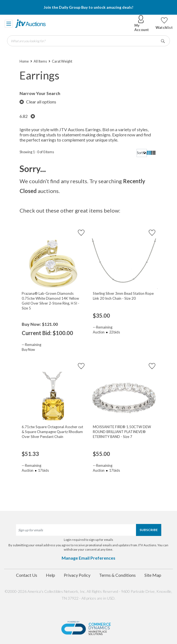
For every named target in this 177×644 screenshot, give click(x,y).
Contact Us (27, 575)
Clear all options (38, 102)
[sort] (142, 153)
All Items (40, 61)
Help (50, 575)
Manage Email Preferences (88, 558)
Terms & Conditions (117, 575)
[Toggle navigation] (9, 23)
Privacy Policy (77, 575)
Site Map (153, 575)
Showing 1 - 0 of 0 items (37, 152)
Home (24, 61)
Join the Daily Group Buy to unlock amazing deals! (88, 7)
